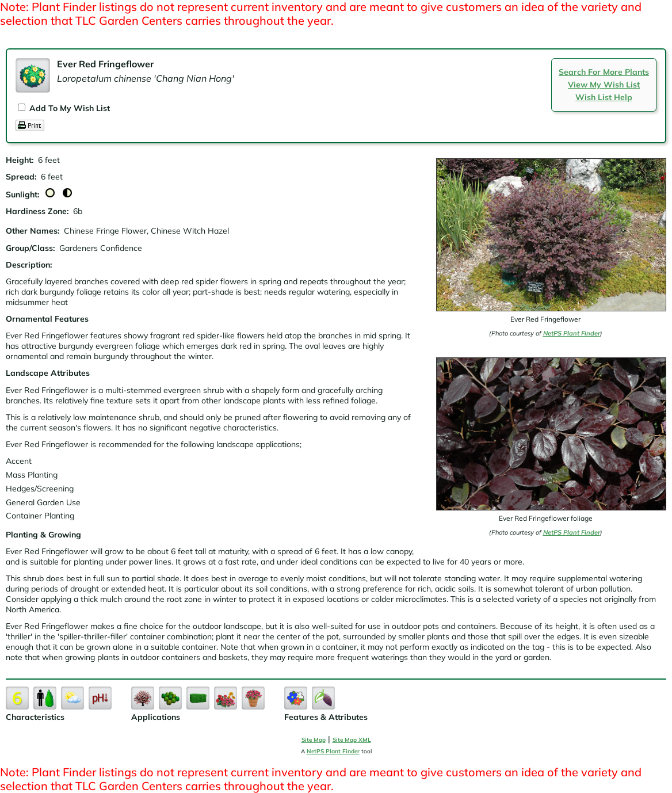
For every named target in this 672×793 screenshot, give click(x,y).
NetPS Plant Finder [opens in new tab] (333, 751)
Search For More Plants (604, 72)
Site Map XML (352, 740)
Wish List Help (604, 97)
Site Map (314, 740)
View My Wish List (604, 85)
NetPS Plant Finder (572, 333)
